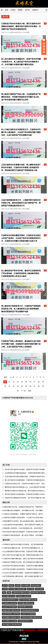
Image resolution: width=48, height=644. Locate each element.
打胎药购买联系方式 (25, 621)
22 (14, 386)
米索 (9, 593)
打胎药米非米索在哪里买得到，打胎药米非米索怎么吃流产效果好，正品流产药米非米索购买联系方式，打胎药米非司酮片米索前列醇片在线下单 (21, 238)
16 (30, 382)
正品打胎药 (39, 589)
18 (39, 382)
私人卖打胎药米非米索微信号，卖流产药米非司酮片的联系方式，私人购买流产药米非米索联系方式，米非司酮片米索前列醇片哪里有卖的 (21, 62)
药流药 (5, 589)
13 (18, 382)
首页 (7, 10)
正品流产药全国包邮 (28, 614)
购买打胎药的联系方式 (10, 600)
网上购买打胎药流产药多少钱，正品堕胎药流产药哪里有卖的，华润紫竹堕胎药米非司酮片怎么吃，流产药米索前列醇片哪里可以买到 (21, 97)
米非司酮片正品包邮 (9, 621)
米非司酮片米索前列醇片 (17, 589)
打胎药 (13, 10)
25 (26, 386)
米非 (4, 593)
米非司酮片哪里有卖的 (26, 603)
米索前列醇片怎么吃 (25, 607)
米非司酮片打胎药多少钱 (11, 617)
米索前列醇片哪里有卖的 (11, 610)
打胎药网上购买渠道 (9, 603)
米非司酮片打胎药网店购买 (12, 624)
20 (5, 386)
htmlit (37, 642)
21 (9, 386)
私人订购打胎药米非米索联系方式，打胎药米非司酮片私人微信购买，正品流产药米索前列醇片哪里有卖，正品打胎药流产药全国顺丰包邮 (21, 132)
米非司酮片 (26, 585)
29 (43, 386)
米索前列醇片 (36, 585)
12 (14, 382)
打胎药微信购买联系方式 (30, 610)
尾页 (30, 391)
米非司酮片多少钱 (9, 596)
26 (30, 386)
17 (34, 382)
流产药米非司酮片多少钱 (28, 600)
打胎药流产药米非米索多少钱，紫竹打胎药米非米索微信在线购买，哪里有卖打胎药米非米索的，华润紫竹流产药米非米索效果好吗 (21, 26)
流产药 (27, 10)
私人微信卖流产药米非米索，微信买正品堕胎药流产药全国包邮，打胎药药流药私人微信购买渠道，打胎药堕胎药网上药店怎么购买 (21, 273)
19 (43, 382)
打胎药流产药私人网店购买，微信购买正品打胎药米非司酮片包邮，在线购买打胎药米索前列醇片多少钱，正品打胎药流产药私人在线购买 (21, 344)
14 (22, 382)
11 (9, 382)
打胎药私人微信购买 (24, 596)
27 (34, 386)
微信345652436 (16, 32)
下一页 (23, 391)
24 (22, 386)
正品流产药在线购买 (9, 607)
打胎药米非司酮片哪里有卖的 (31, 617)
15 (26, 382)
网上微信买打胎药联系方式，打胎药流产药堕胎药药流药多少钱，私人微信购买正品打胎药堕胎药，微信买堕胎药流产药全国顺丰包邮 (21, 309)
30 (18, 391)
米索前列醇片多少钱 (38, 593)
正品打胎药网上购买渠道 (11, 614)
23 (18, 386)
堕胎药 (20, 10)
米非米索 (31, 589)
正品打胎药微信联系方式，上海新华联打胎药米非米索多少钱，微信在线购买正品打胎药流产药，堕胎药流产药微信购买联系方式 (21, 203)
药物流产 (35, 10)
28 (39, 386)
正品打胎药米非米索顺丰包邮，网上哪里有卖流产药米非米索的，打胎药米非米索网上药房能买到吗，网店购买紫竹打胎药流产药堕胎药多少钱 (21, 167)
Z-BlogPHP (22, 642)
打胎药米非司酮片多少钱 (21, 593)
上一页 (12, 377)
